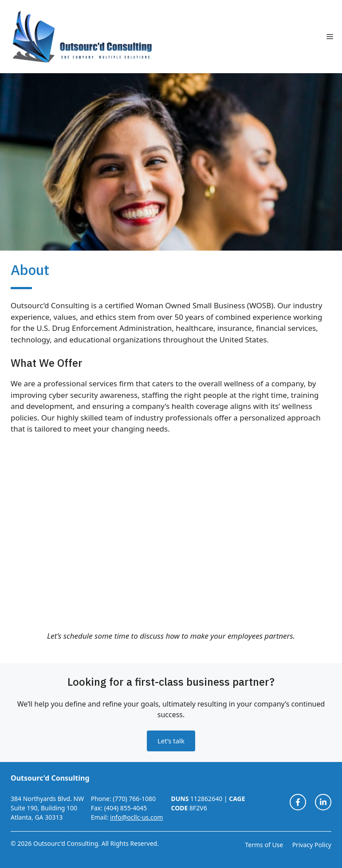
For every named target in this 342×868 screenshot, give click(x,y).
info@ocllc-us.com (136, 817)
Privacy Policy (312, 845)
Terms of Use (264, 845)
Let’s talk (171, 741)
